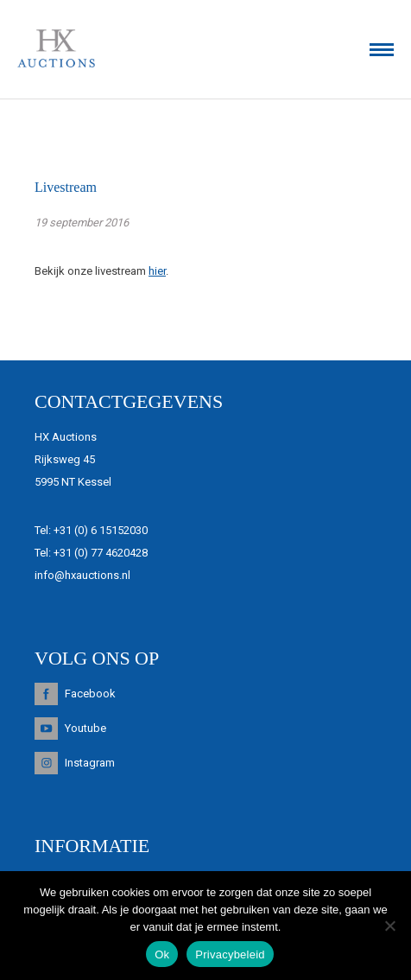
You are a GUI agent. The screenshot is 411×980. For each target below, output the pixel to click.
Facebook (90, 694)
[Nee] (389, 926)
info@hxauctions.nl (82, 575)
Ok (162, 955)
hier (157, 271)
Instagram (90, 763)
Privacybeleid (230, 955)
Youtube (85, 728)
